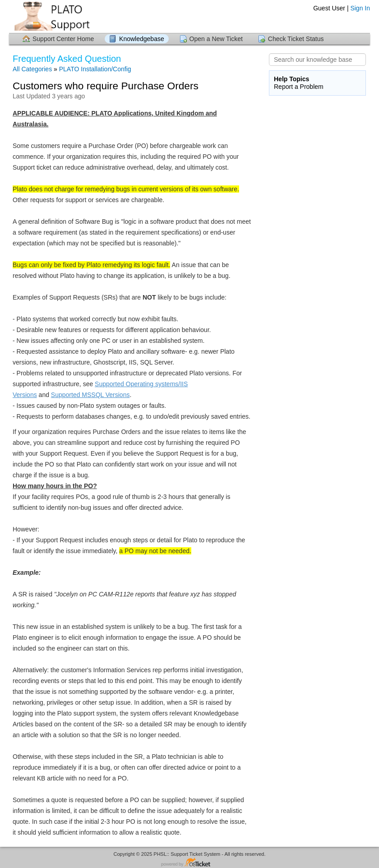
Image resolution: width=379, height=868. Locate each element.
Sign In (360, 8)
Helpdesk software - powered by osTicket (189, 863)
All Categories (32, 69)
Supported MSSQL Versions (90, 395)
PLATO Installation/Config (95, 69)
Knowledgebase (142, 39)
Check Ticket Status (296, 39)
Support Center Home (63, 39)
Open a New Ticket (216, 39)
